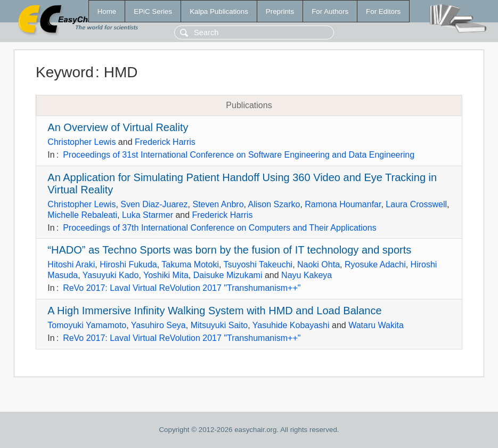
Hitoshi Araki (71, 264)
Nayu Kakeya (307, 275)
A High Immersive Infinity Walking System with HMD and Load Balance (214, 311)
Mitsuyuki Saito (219, 325)
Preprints (280, 11)
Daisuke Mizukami (228, 275)
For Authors (330, 11)
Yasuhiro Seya (158, 325)
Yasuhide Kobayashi (291, 325)
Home (107, 11)
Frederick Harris (165, 142)
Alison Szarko (274, 204)
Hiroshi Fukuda (128, 264)
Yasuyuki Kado (111, 275)
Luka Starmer (148, 215)
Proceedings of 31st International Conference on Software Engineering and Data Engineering (239, 155)
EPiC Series (153, 11)
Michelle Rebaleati (82, 215)
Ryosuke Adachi (375, 264)
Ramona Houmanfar (343, 204)
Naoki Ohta (319, 264)
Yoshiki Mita (166, 275)
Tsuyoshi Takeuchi (258, 264)
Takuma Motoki (190, 264)
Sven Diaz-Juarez (154, 204)
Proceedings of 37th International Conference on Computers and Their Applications (220, 228)
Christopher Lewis (81, 142)
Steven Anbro (218, 204)
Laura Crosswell (416, 204)
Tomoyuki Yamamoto (87, 325)
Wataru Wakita (376, 325)
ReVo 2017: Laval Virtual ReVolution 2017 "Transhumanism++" (182, 288)
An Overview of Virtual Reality (118, 127)
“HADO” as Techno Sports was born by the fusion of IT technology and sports (229, 250)
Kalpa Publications (219, 11)
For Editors (383, 11)
